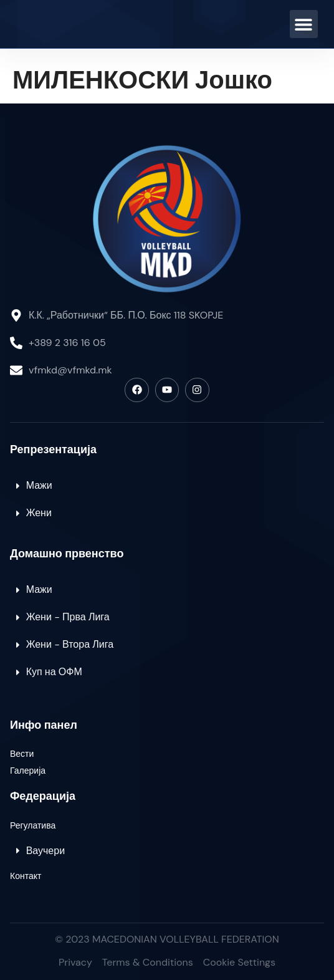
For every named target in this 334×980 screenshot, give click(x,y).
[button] (304, 24)
